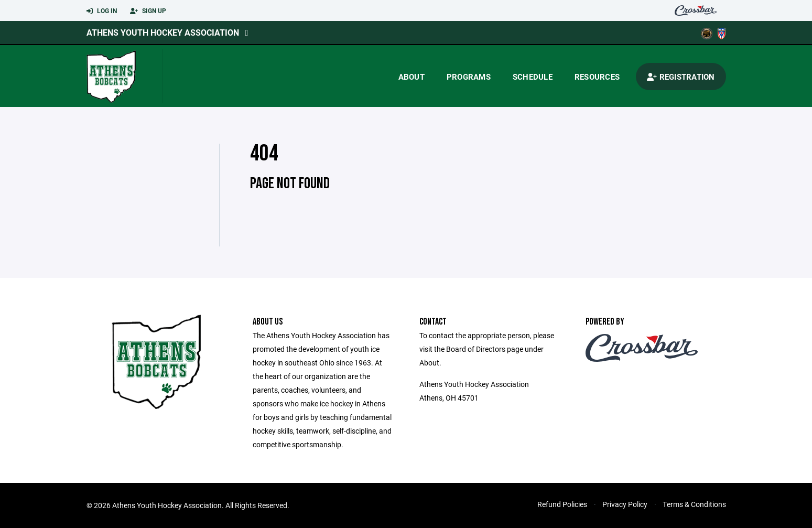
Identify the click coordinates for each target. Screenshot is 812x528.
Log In (102, 11)
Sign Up (148, 11)
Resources (597, 77)
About (412, 77)
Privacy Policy (625, 504)
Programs (469, 77)
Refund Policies (562, 504)
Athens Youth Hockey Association (163, 32)
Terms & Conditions (694, 504)
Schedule (533, 77)
